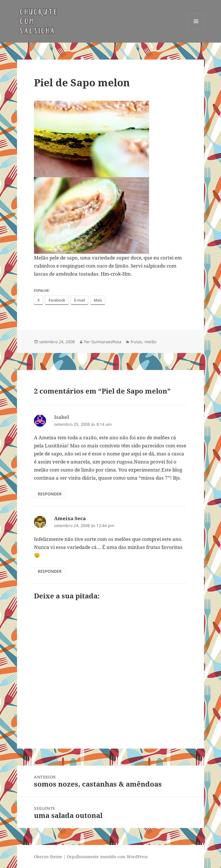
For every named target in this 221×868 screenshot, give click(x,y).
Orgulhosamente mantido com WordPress (107, 857)
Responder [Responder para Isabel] (50, 494)
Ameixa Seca (70, 518)
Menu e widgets (196, 29)
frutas (136, 342)
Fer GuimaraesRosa (103, 342)
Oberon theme (48, 857)
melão (150, 342)
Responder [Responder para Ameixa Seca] (50, 571)
